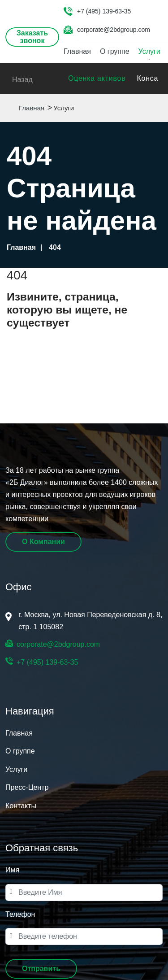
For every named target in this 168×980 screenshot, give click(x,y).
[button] (41, 969)
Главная (77, 51)
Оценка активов (97, 78)
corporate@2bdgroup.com (114, 30)
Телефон (20, 914)
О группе (115, 51)
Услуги (149, 51)
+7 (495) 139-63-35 (104, 11)
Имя (12, 870)
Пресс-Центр (27, 787)
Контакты (21, 806)
